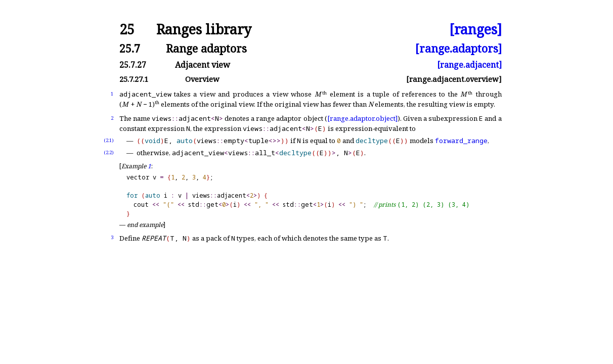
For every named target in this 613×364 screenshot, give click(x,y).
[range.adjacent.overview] (454, 79)
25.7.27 (133, 65)
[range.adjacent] (469, 65)
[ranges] (475, 30)
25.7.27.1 (134, 79)
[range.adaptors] (458, 48)
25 (127, 30)
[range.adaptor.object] (362, 118)
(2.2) (109, 152)
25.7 (130, 48)
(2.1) (109, 140)
